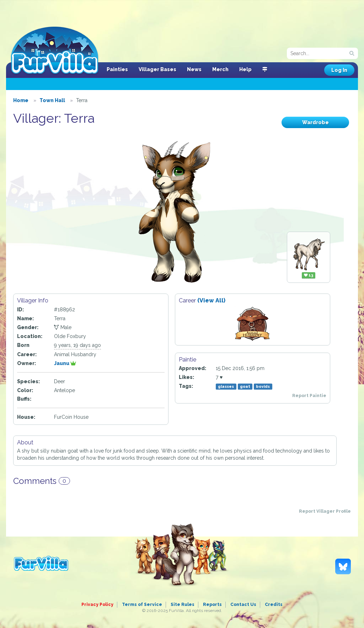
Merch (220, 69)
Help (245, 69)
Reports (212, 605)
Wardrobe (315, 122)
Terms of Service (142, 605)
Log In (339, 70)
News (194, 69)
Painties (117, 69)
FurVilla (55, 51)
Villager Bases (157, 69)
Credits (274, 605)
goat (245, 386)
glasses (226, 386)
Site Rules (183, 605)
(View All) (211, 300)
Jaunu (65, 363)
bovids (263, 386)
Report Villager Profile (325, 511)
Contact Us (243, 605)
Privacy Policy (97, 605)
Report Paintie (309, 396)
